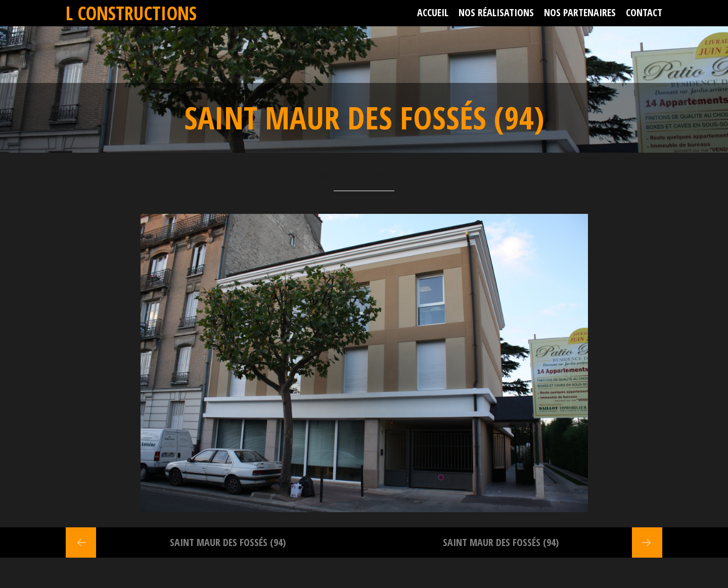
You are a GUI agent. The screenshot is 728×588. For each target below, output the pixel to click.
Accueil (433, 12)
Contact (644, 12)
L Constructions (131, 13)
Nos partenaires (580, 12)
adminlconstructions (395, 175)
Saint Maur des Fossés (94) (228, 542)
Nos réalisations (496, 12)
